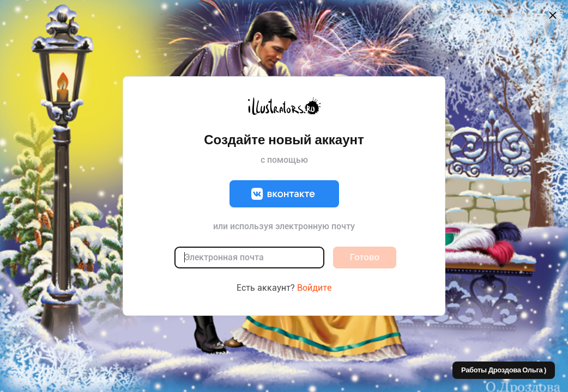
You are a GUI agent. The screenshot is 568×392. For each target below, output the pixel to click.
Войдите (314, 288)
